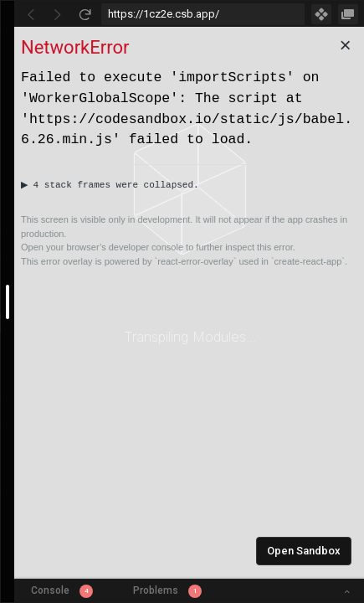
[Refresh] (85, 14)
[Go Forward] (58, 14)
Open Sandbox (304, 551)
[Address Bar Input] (203, 14)
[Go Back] (31, 14)
